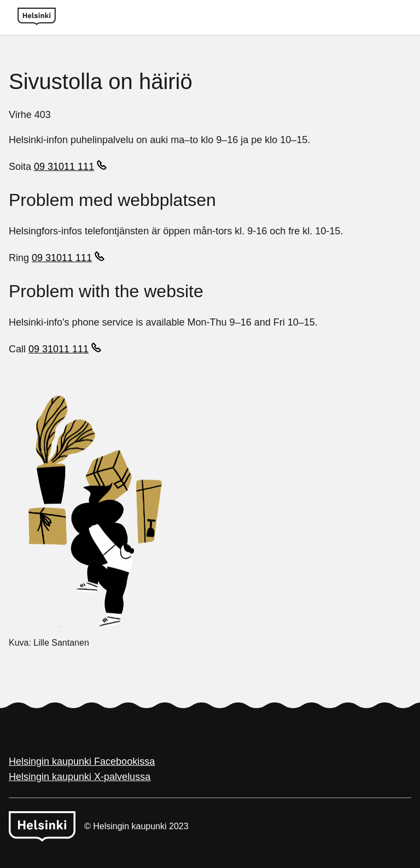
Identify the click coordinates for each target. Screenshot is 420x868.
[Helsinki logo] (37, 17)
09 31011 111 (64, 167)
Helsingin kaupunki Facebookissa (82, 761)
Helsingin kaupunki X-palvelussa (80, 777)
